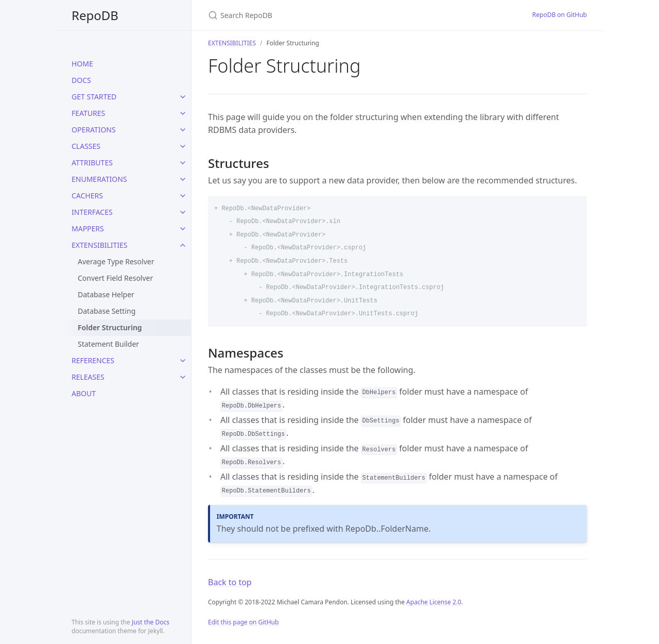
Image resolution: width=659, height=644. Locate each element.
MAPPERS (88, 228)
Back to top (230, 582)
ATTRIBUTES (92, 163)
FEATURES (88, 113)
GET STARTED (94, 97)
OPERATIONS (94, 130)
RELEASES (88, 377)
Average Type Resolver (116, 261)
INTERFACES (92, 212)
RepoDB (95, 15)
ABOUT (84, 393)
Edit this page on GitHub (243, 622)
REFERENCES (93, 360)
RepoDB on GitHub (560, 15)
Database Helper (106, 294)
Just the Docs (151, 622)
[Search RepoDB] (329, 15)
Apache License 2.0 (434, 602)
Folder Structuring (110, 327)
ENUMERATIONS (99, 179)
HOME (82, 64)
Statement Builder (108, 344)
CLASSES (86, 146)
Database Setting (107, 311)
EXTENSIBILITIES (100, 245)
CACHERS (87, 196)
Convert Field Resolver (115, 278)
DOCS (81, 80)
